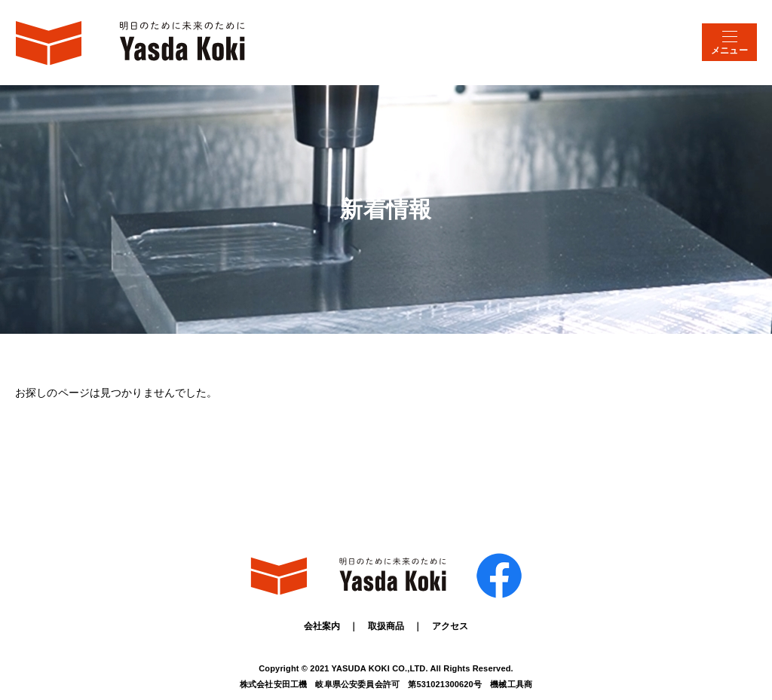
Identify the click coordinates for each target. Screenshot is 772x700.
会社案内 (322, 626)
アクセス (450, 626)
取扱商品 (386, 626)
